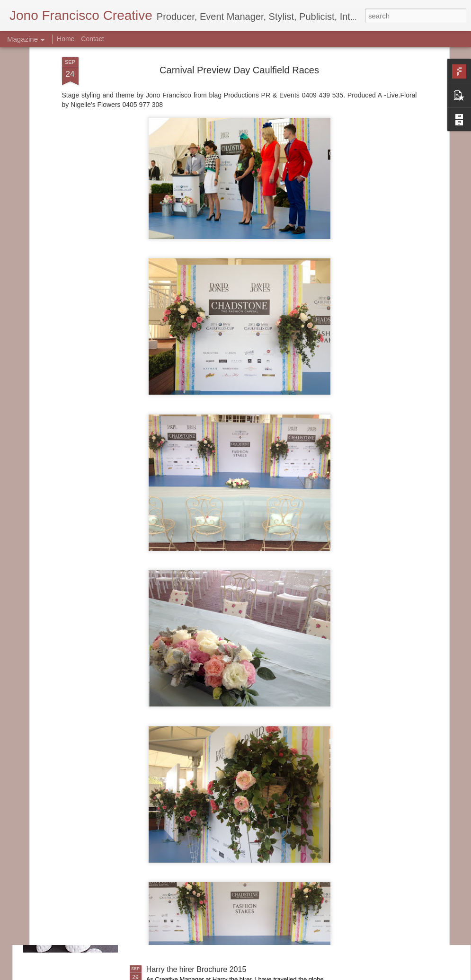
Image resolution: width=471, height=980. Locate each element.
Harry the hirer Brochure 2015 (196, 969)
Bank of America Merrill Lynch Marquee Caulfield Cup (236, 862)
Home (66, 39)
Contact (92, 39)
